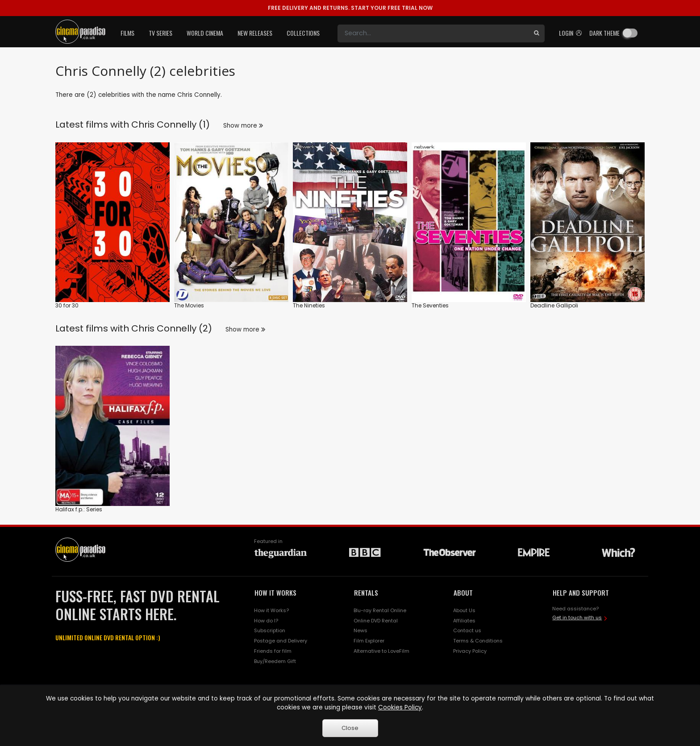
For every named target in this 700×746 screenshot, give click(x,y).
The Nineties (309, 305)
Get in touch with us (577, 618)
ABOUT (463, 593)
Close (350, 728)
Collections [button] (303, 33)
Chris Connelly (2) (172, 328)
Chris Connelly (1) (171, 124)
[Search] (433, 33)
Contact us (467, 630)
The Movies (189, 305)
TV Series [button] (160, 33)
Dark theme (604, 33)
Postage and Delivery (281, 641)
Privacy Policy (470, 651)
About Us (464, 610)
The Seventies (430, 305)
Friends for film (273, 651)
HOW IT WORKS (275, 593)
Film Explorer (369, 641)
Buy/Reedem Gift (275, 661)
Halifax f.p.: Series (79, 509)
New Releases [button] (255, 33)
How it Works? (271, 610)
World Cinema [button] (205, 33)
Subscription (270, 630)
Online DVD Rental (376, 621)
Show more (243, 126)
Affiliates (464, 621)
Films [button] (127, 33)
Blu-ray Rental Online (380, 610)
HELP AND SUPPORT (581, 593)
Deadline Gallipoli (554, 305)
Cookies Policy (400, 707)
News (360, 630)
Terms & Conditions (478, 641)
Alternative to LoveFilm (381, 651)
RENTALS (366, 593)
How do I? (266, 621)
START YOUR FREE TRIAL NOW (350, 8)
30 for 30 (67, 305)
